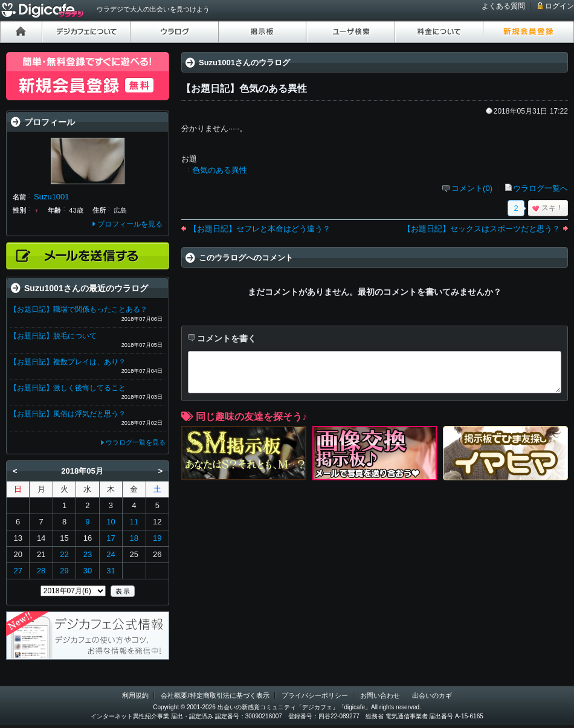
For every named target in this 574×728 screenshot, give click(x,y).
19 (157, 538)
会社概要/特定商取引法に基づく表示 (215, 695)
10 (111, 522)
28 (41, 571)
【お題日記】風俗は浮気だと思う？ (68, 414)
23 (88, 554)
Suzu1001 (52, 197)
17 (111, 538)
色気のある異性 (220, 170)
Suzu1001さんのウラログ (244, 63)
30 (88, 571)
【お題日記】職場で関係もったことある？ (79, 309)
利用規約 (135, 695)
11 (134, 522)
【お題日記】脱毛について (53, 336)
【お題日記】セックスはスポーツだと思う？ (482, 229)
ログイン (559, 6)
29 (64, 571)
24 (111, 554)
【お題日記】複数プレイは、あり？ (68, 362)
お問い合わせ (380, 695)
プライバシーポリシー (315, 695)
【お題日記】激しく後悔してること (68, 388)
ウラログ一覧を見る (136, 442)
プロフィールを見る (130, 224)
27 (18, 571)
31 (111, 571)
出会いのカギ (432, 695)
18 (134, 538)
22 (64, 554)
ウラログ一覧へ (540, 188)
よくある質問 (503, 6)
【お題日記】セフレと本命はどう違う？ (260, 229)
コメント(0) (472, 188)
